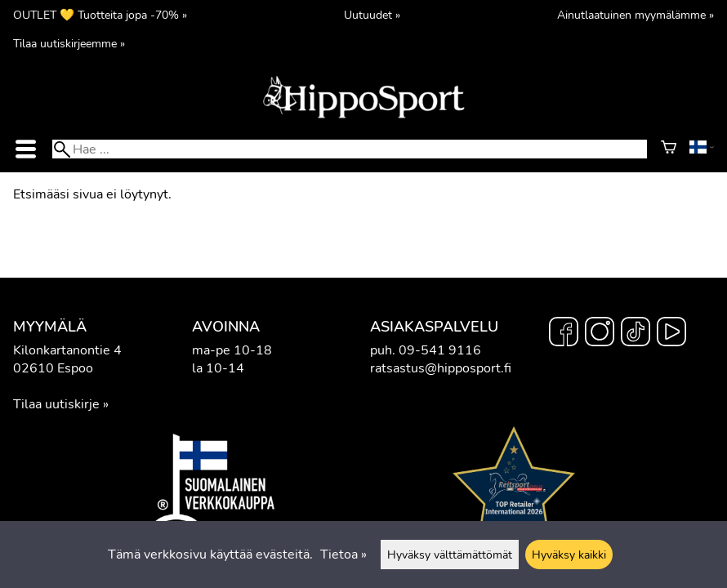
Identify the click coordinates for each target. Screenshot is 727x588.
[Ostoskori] (669, 149)
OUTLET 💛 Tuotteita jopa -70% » (100, 15)
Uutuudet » (372, 15)
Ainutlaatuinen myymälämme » (636, 15)
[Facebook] (564, 334)
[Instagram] (600, 334)
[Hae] (350, 149)
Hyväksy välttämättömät (450, 555)
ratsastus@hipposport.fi (441, 368)
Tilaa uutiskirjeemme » (69, 43)
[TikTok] (636, 334)
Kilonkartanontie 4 (67, 350)
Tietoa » (343, 555)
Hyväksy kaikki (569, 555)
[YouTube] (671, 334)
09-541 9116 (440, 350)
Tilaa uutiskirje (56, 404)
